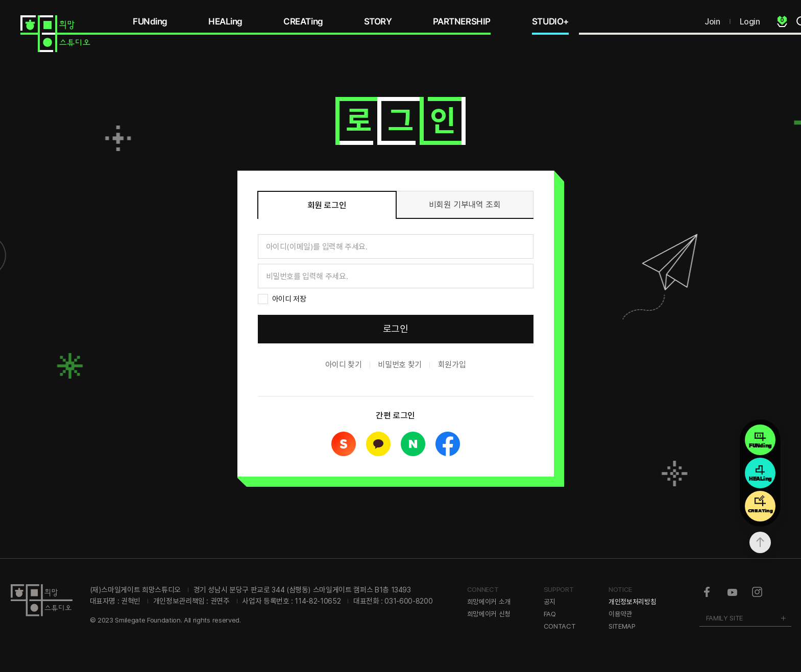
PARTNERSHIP (462, 21)
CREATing (303, 21)
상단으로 (760, 542)
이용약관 (621, 614)
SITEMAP (622, 626)
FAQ (550, 614)
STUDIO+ (550, 21)
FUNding (150, 21)
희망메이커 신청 (489, 614)
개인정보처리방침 (632, 602)
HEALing (225, 21)
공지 (550, 602)
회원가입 (452, 365)
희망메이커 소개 (489, 602)
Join (712, 21)
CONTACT (560, 626)
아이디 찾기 (344, 365)
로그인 (396, 329)
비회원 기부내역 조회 (465, 205)
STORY (378, 21)
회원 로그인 (327, 205)
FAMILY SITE (724, 618)
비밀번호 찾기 (399, 365)
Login (750, 21)
